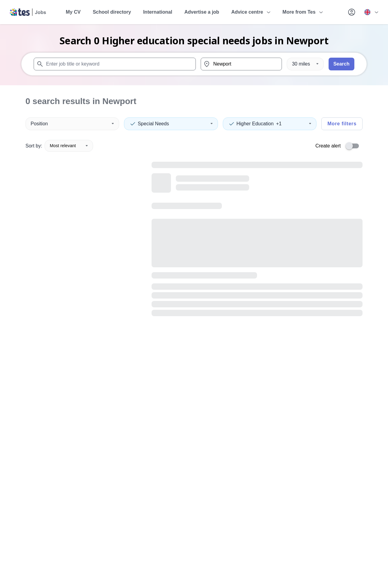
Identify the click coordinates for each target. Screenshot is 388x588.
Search (341, 64)
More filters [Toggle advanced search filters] (342, 124)
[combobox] (115, 64)
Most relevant (69, 146)
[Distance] (305, 64)
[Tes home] (28, 12)
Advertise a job (202, 12)
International (158, 12)
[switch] (354, 146)
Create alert (328, 146)
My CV (73, 12)
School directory (112, 12)
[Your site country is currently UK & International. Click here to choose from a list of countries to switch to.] (371, 12)
